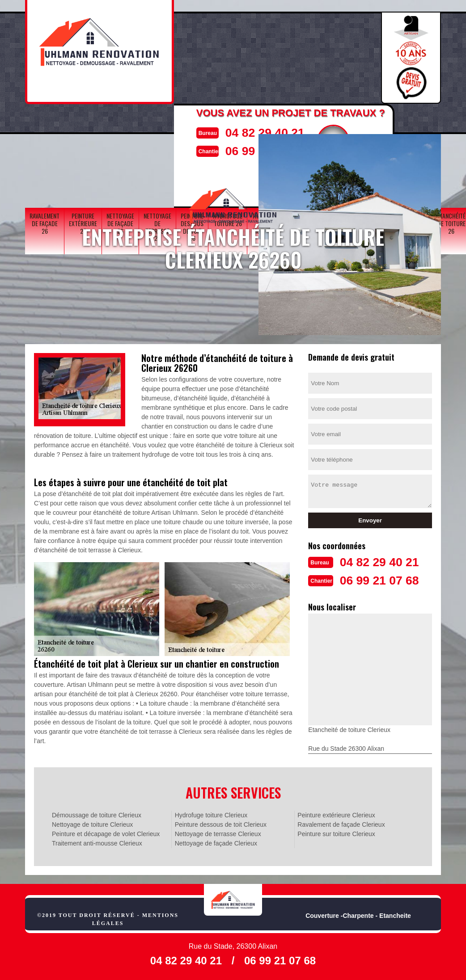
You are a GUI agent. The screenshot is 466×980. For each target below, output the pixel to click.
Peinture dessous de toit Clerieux (221, 824)
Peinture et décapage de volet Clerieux (106, 833)
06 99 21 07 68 (385, 579)
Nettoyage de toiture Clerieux (92, 824)
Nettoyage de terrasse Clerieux (218, 833)
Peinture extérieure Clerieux (336, 814)
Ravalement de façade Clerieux (341, 824)
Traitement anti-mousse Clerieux (97, 842)
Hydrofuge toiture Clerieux (211, 814)
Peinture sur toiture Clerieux (336, 833)
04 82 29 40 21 (261, 132)
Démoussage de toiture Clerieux (97, 814)
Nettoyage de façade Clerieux (216, 842)
